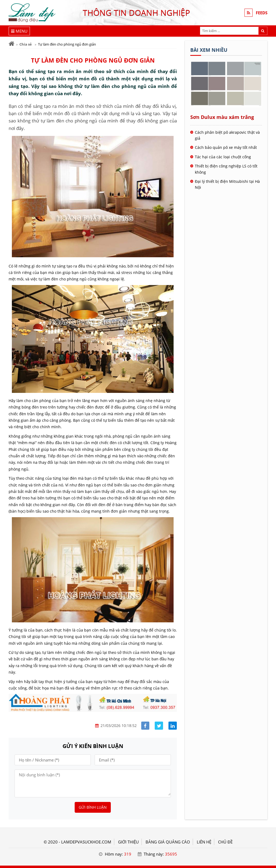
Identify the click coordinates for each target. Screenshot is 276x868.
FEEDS (262, 13)
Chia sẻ (26, 44)
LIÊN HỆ (204, 842)
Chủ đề (225, 842)
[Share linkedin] (173, 726)
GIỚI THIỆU (128, 842)
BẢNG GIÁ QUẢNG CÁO (168, 842)
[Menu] (19, 31)
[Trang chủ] (11, 44)
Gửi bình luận (93, 807)
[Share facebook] (145, 726)
